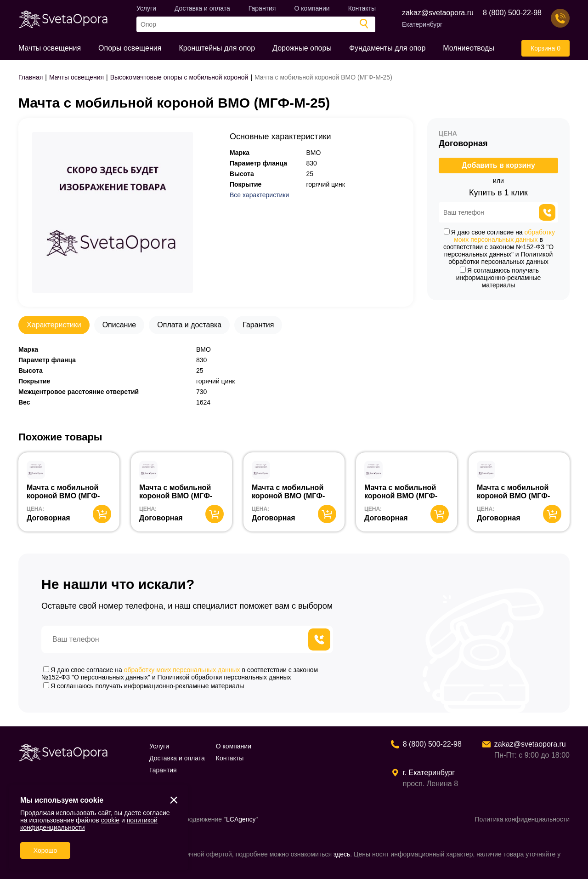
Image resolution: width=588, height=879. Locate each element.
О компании (312, 8)
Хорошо (45, 850)
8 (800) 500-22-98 (512, 13)
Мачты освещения (50, 48)
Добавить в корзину (498, 165)
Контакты (362, 8)
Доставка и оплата (202, 8)
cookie (110, 820)
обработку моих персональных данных (504, 236)
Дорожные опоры (302, 48)
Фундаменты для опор (387, 48)
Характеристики (54, 325)
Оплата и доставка (189, 325)
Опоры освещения (130, 48)
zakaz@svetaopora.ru (438, 13)
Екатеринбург (422, 24)
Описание (119, 325)
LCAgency (241, 819)
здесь (342, 854)
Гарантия (262, 8)
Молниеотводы (469, 48)
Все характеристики (259, 195)
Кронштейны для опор (217, 48)
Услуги (146, 8)
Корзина (546, 48)
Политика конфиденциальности (522, 819)
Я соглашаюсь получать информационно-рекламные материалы (499, 278)
